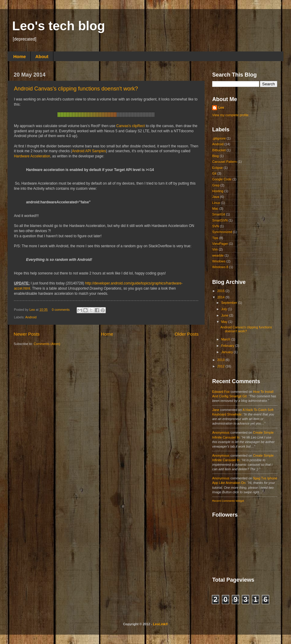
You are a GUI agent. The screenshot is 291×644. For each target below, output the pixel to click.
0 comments (61, 310)
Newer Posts (27, 334)
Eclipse (217, 168)
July (225, 309)
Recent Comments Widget (228, 501)
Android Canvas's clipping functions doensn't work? (76, 89)
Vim (215, 249)
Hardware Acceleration (32, 156)
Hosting (218, 191)
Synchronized (222, 232)
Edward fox (221, 392)
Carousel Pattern (224, 162)
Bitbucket (219, 150)
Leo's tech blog (59, 26)
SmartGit (219, 214)
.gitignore (219, 138)
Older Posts (187, 334)
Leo (33, 310)
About (42, 56)
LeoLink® (161, 624)
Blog (216, 156)
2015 (221, 291)
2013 (221, 360)
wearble (218, 255)
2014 (221, 297)
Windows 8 (220, 267)
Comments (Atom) (47, 344)
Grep (216, 185)
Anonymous (221, 432)
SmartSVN (220, 220)
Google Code (222, 179)
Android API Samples (89, 151)
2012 (221, 366)
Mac (215, 209)
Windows (219, 261)
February (228, 346)
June (225, 315)
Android (31, 317)
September (230, 303)
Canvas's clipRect (131, 126)
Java (216, 197)
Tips (215, 238)
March (226, 339)
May (225, 322)
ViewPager (220, 244)
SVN (216, 226)
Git (214, 173)
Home (20, 56)
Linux (216, 203)
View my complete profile (230, 115)
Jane (216, 410)
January (227, 352)
